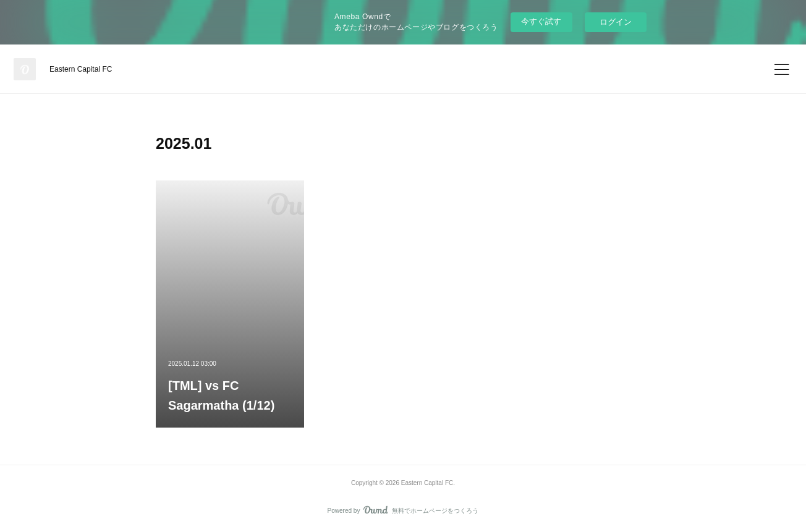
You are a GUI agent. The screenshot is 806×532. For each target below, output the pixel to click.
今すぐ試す (541, 21)
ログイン (616, 22)
